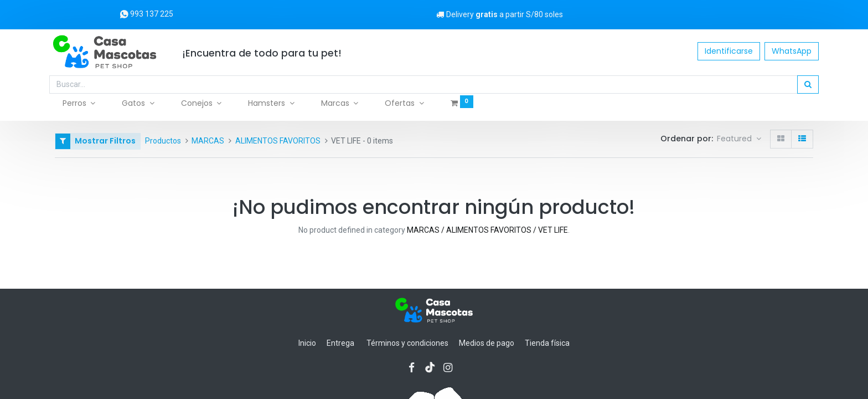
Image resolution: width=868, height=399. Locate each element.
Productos (163, 141)
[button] (739, 139)
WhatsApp (786, 51)
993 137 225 (146, 14)
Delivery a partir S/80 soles (498, 14)
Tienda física (547, 343)
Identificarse (723, 51)
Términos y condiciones (407, 343)
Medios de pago (487, 343)
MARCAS (208, 141)
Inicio (307, 343)
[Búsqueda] (802, 85)
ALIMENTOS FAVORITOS (278, 141)
